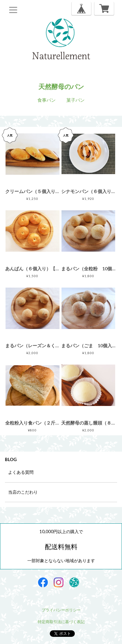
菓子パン (75, 100)
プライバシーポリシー (61, 610)
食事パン (47, 100)
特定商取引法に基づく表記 (61, 622)
